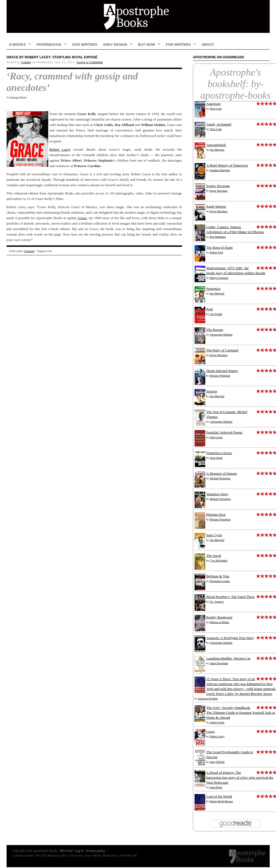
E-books (19, 44)
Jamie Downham (219, 663)
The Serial (214, 556)
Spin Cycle (214, 535)
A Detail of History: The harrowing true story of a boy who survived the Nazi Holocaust (240, 777)
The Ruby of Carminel (222, 350)
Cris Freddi (216, 314)
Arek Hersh (216, 787)
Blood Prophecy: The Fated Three (231, 597)
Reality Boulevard (219, 617)
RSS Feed (66, 851)
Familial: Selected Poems (224, 432)
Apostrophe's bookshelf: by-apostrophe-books (236, 84)
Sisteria (212, 391)
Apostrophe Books (138, 16)
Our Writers (85, 45)
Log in (79, 851)
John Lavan (216, 437)
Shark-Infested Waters (222, 371)
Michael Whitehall (220, 376)
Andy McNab (116, 44)
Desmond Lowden (220, 581)
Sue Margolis (217, 150)
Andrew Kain (217, 722)
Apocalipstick (216, 145)
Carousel (29, 251)
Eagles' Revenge (218, 186)
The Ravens (215, 330)
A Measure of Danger (222, 473)
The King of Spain (220, 247)
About (208, 45)
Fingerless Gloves (219, 453)
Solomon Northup (208, 699)
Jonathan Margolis (220, 170)
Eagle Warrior (216, 206)
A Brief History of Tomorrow (227, 165)
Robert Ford (216, 252)
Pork (210, 309)
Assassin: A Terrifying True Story (230, 638)
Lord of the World (219, 796)
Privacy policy (96, 851)
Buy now (148, 44)
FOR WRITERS (180, 44)
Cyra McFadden (219, 561)
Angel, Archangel (219, 124)
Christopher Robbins (221, 335)
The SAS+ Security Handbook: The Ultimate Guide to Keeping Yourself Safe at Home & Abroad (241, 713)
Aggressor (214, 104)
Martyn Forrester (219, 278)
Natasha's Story (217, 494)
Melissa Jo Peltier (219, 622)
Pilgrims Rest (216, 515)
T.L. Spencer (217, 602)
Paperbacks (50, 44)
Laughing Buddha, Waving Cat (228, 658)
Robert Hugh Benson (221, 801)
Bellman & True (218, 576)
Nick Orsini (216, 458)
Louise (26, 62)
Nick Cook (216, 109)
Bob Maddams (218, 237)
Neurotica (213, 289)
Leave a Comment (90, 62)
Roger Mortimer (219, 191)
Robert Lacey (60, 149)
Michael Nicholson (220, 478)
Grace (211, 731)
